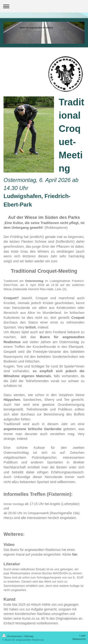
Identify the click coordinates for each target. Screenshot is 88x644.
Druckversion (13, 636)
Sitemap (29, 636)
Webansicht (79, 639)
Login (83, 635)
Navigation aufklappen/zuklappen (44, 6)
